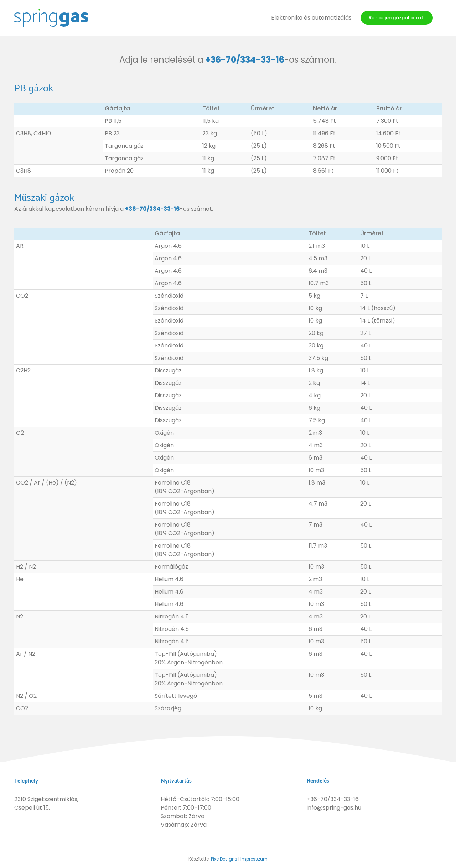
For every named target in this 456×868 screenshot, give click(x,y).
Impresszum (254, 859)
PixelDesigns (224, 859)
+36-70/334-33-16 (245, 60)
